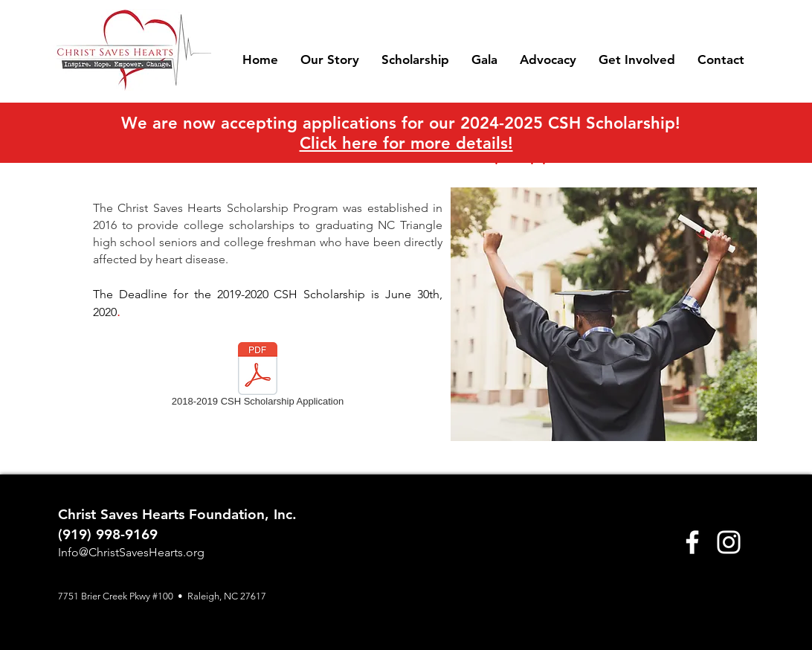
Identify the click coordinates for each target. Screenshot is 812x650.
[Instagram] (729, 542)
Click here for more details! (406, 143)
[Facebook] (692, 542)
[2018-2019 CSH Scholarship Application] (258, 377)
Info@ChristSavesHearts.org (131, 552)
